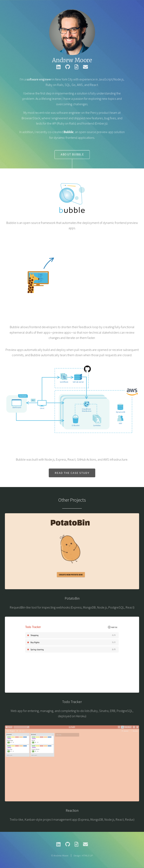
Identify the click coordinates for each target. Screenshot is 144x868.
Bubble (68, 132)
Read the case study (72, 473)
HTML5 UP (87, 855)
